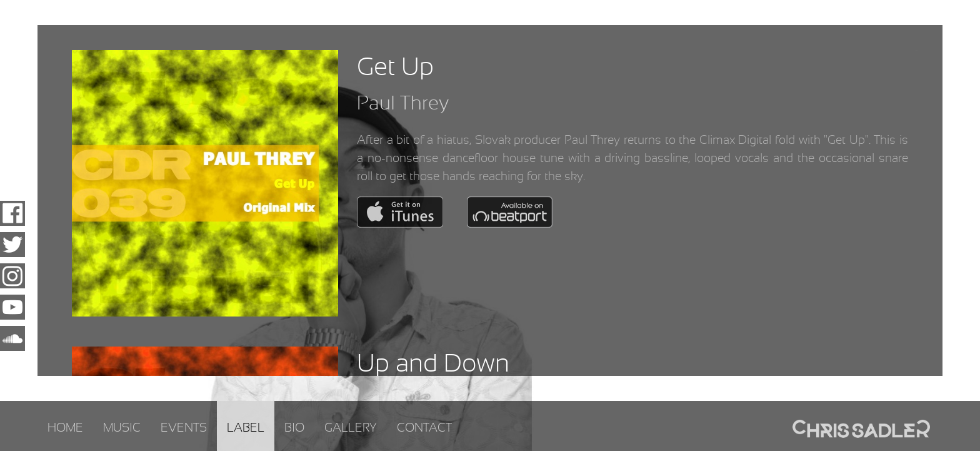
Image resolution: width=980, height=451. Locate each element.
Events (184, 428)
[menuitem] (65, 426)
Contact (424, 428)
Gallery (351, 428)
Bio (294, 428)
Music (122, 428)
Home (65, 428)
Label (246, 428)
